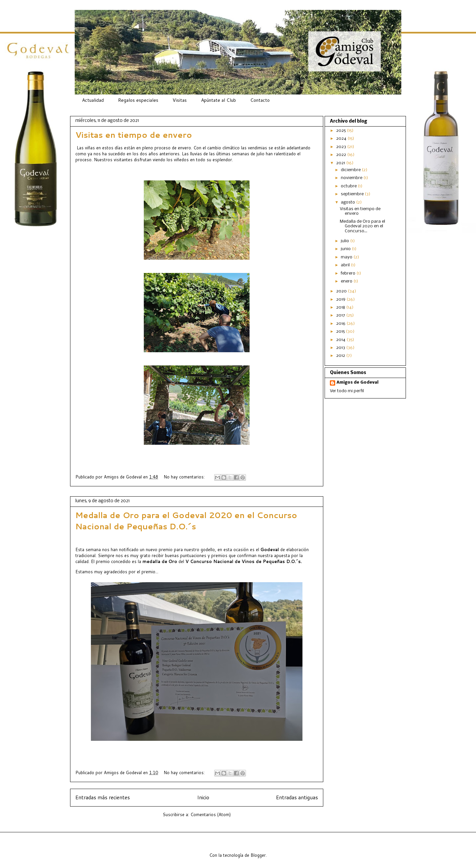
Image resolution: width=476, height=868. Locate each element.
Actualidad (93, 100)
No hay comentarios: (185, 477)
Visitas (180, 100)
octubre (349, 186)
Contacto (260, 100)
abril (346, 265)
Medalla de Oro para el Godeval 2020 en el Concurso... (362, 226)
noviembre (352, 178)
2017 (341, 315)
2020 (342, 291)
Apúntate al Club (218, 100)
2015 (341, 332)
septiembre (353, 194)
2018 (341, 307)
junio (346, 249)
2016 (341, 324)
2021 (341, 163)
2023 (342, 147)
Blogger (258, 855)
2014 (341, 340)
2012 (341, 356)
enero (347, 281)
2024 (342, 139)
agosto (348, 202)
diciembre (351, 170)
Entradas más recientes (103, 797)
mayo (347, 257)
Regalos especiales (138, 100)
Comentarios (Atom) (211, 814)
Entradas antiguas (297, 797)
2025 (341, 131)
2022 (342, 155)
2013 (341, 348)
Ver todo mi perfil (347, 391)
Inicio (203, 797)
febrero (349, 273)
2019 (341, 300)
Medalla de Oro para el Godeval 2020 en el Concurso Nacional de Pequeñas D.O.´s (186, 521)
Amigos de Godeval (123, 477)
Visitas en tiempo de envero (134, 135)
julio (345, 241)
